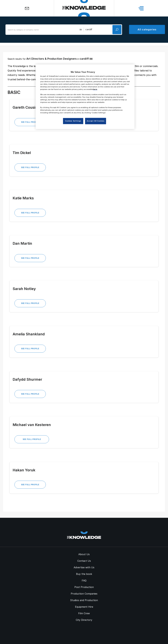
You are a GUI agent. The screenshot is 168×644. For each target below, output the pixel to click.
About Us (84, 554)
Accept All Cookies (96, 121)
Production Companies (84, 594)
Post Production (84, 587)
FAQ (84, 581)
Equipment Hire (84, 607)
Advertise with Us (84, 567)
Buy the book (84, 574)
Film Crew (84, 613)
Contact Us (84, 561)
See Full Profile (30, 122)
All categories (147, 29)
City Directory (84, 620)
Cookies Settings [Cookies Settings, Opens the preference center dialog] (73, 121)
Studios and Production (84, 600)
